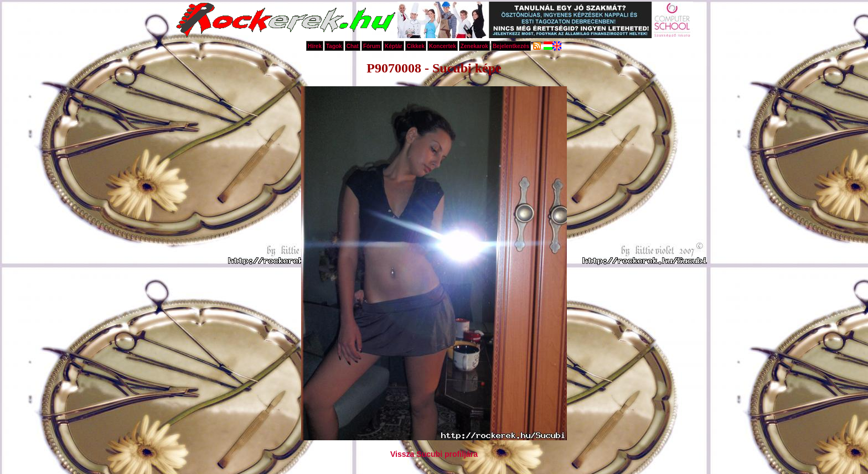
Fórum (372, 46)
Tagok (334, 46)
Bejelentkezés (511, 46)
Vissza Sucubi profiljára (434, 454)
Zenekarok (474, 46)
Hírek (315, 46)
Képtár (394, 46)
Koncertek (443, 46)
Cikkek (416, 46)
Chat (353, 46)
